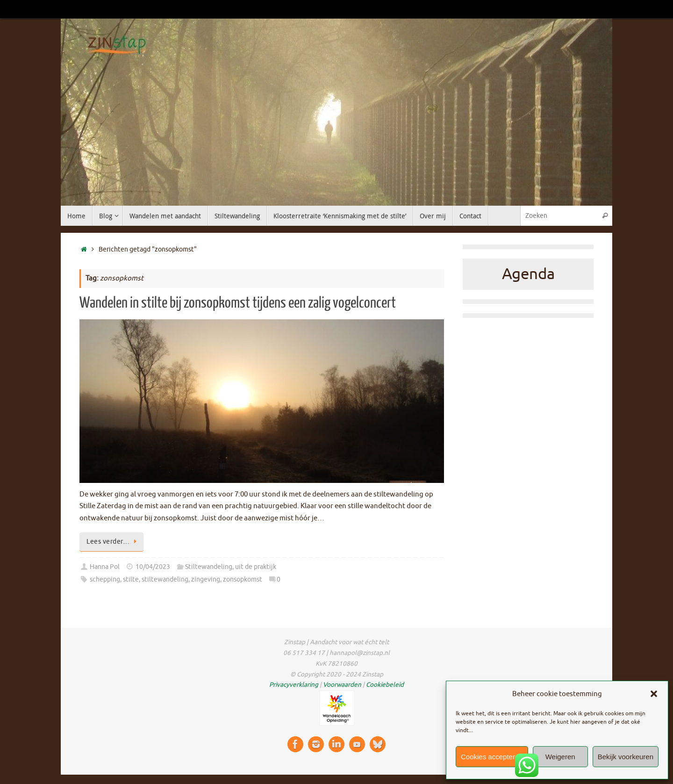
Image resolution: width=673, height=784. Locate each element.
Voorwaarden (342, 685)
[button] (654, 694)
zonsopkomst (243, 579)
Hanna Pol (105, 567)
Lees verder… (113, 542)
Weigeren (560, 757)
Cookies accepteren (492, 757)
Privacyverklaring (294, 685)
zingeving (206, 579)
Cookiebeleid (385, 685)
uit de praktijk (256, 567)
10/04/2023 (153, 567)
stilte (131, 579)
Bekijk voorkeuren (626, 757)
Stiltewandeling (209, 567)
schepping (105, 579)
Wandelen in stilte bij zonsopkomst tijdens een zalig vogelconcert (238, 303)
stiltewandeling (165, 579)
